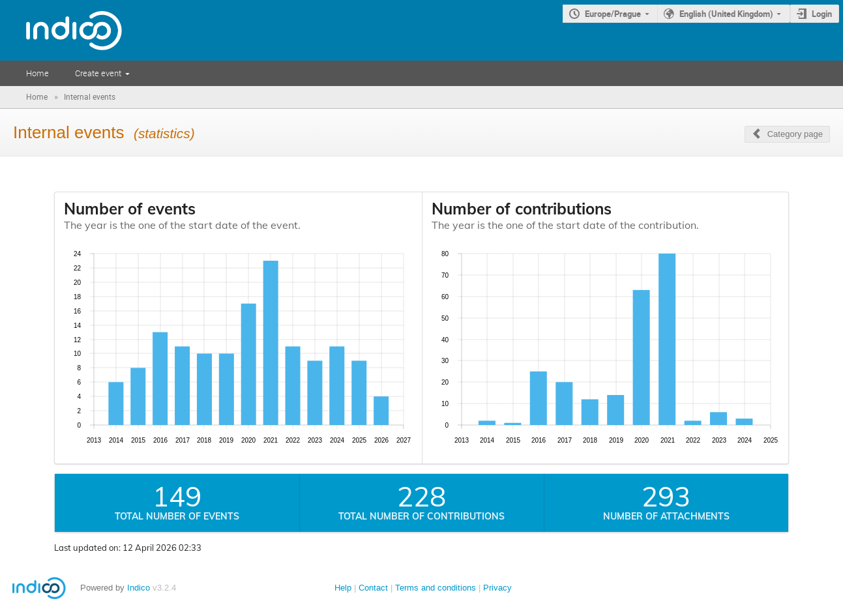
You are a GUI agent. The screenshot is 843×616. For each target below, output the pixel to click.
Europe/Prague (613, 14)
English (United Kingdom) (726, 14)
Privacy (497, 588)
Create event (98, 73)
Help (343, 588)
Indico (139, 588)
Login (822, 14)
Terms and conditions (436, 588)
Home (37, 73)
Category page (795, 134)
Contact (373, 588)
